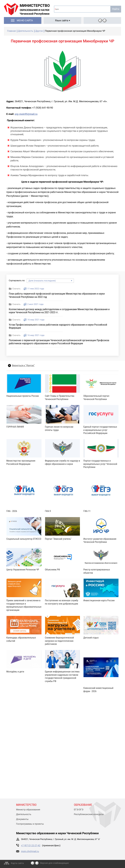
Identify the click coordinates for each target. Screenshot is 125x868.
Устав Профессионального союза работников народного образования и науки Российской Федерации (58, 326)
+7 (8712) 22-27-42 (31, 846)
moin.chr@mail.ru (30, 851)
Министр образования (28, 810)
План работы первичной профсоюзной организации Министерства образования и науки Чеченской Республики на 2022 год (57, 295)
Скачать (16, 289)
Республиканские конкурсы (89, 814)
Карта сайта (17, 863)
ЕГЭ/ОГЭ (79, 810)
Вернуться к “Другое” (23, 366)
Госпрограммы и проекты (30, 824)
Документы (22, 819)
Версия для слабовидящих (55, 863)
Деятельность (24, 814)
